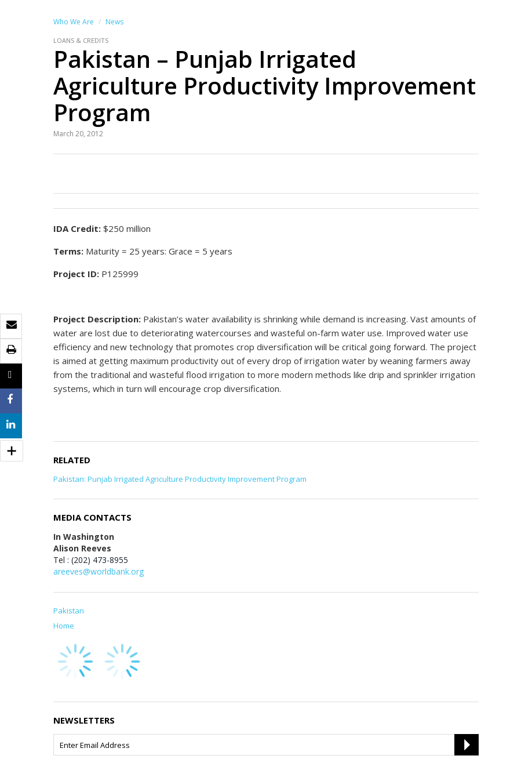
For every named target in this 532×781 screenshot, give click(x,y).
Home (64, 626)
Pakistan (69, 611)
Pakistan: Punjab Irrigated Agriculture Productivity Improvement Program (180, 479)
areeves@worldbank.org (99, 571)
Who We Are (74, 22)
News (114, 22)
